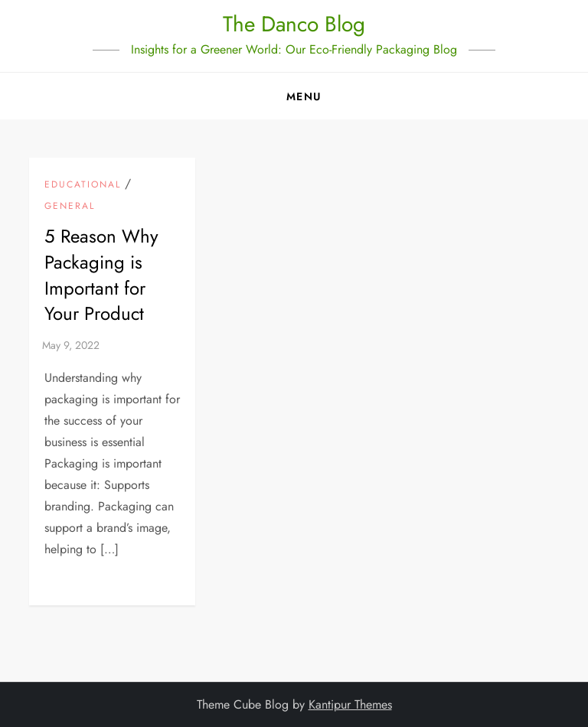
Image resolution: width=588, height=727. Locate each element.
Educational (83, 185)
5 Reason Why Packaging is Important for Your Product (101, 275)
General (70, 207)
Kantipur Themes (350, 704)
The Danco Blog (294, 24)
